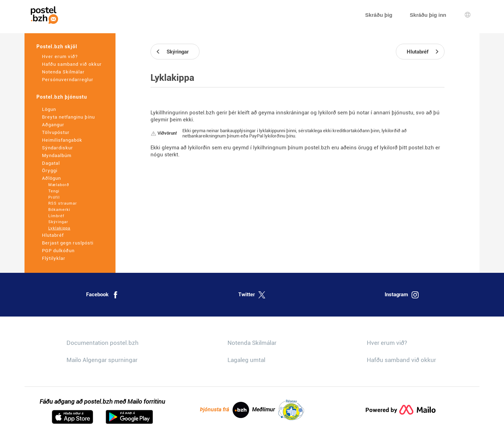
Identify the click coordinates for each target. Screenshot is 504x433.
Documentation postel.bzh (103, 343)
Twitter (252, 295)
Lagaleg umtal (246, 360)
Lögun (49, 109)
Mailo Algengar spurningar (102, 360)
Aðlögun (51, 178)
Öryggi (50, 171)
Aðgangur (53, 125)
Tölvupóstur (56, 132)
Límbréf (56, 216)
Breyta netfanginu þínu (68, 117)
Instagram (402, 295)
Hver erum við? (60, 56)
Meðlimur (278, 410)
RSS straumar (63, 203)
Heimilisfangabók (62, 140)
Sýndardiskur (58, 148)
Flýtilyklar (54, 258)
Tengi (54, 191)
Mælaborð (59, 185)
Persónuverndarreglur (68, 80)
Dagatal (51, 163)
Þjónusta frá (225, 410)
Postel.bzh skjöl (57, 47)
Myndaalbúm (57, 155)
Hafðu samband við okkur (72, 64)
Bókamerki (59, 210)
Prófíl (54, 197)
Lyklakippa (59, 228)
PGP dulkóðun (58, 251)
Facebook (103, 295)
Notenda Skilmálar (63, 72)
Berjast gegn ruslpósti (68, 243)
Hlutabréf (53, 235)
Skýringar (58, 222)
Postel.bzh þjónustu (62, 97)
